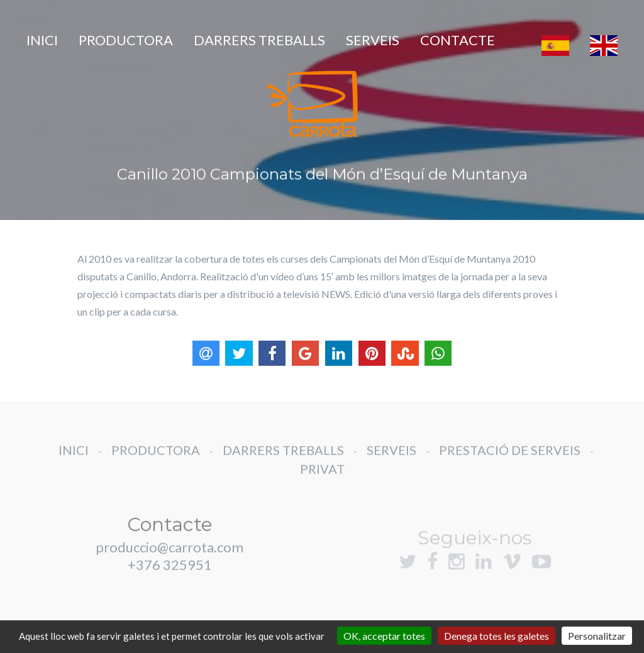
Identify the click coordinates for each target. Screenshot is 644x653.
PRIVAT (322, 482)
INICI (42, 40)
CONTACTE (458, 40)
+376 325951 (170, 578)
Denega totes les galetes (497, 636)
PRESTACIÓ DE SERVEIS (510, 463)
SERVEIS (373, 40)
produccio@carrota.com (169, 560)
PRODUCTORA (126, 40)
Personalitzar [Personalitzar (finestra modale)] (597, 636)
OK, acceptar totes (384, 636)
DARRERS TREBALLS (259, 40)
